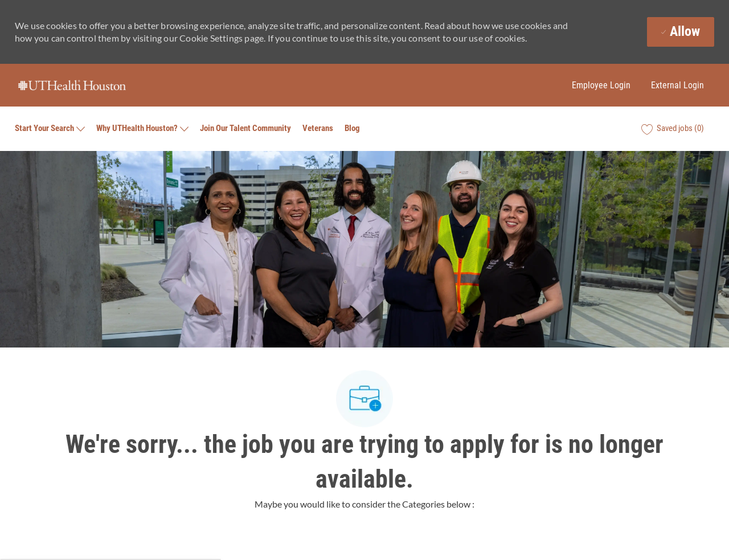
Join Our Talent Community (245, 128)
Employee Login (601, 85)
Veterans (318, 128)
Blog (352, 128)
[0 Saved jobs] (673, 129)
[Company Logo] (72, 85)
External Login (677, 85)
